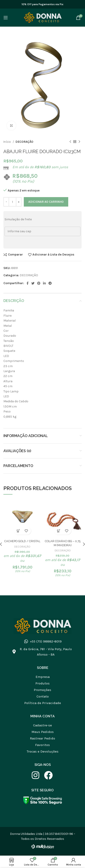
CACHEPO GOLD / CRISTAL (22, 541)
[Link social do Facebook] (28, 283)
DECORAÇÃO (24, 142)
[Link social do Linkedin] (44, 283)
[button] (18, 531)
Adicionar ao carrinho (46, 202)
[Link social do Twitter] (33, 283)
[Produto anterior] (70, 142)
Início (7, 142)
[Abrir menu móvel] (6, 18)
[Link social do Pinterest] (39, 283)
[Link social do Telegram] (50, 283)
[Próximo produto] (79, 142)
